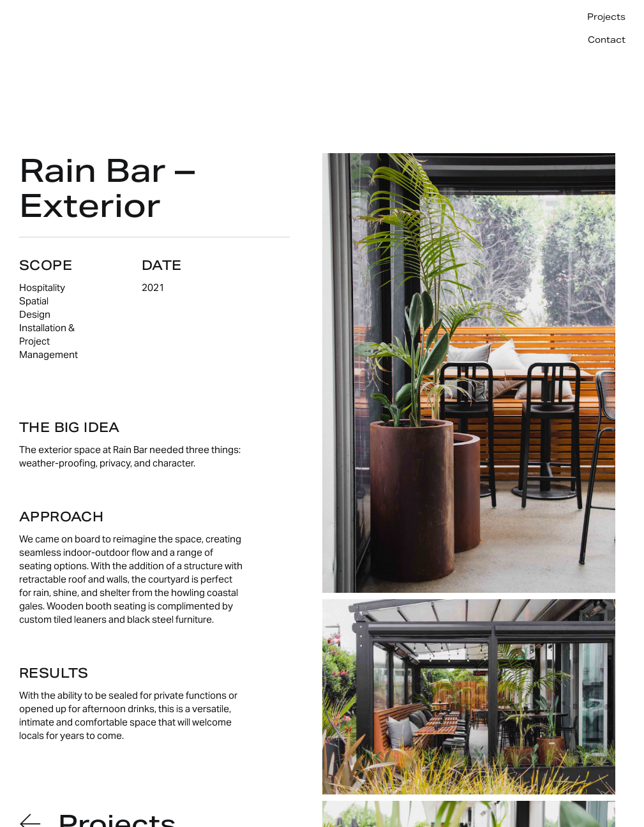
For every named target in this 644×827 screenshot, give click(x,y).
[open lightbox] (469, 373)
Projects (606, 17)
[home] (61, 19)
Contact (607, 40)
